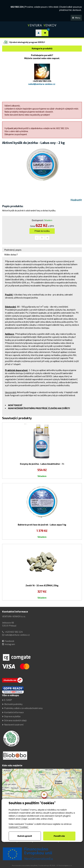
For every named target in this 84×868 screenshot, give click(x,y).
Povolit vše (59, 836)
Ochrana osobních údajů (15, 720)
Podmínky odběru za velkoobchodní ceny (23, 708)
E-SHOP (8, 700)
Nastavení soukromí (14, 725)
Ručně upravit (25, 836)
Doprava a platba (12, 716)
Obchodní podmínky (13, 704)
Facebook (10, 641)
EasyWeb (34, 865)
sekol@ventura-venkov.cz (17, 635)
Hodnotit (76, 200)
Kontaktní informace (15, 611)
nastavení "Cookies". (19, 827)
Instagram (10, 644)
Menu (76, 18)
